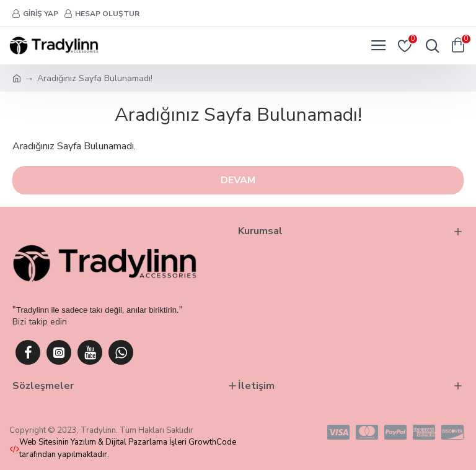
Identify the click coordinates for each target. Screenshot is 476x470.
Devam (238, 180)
